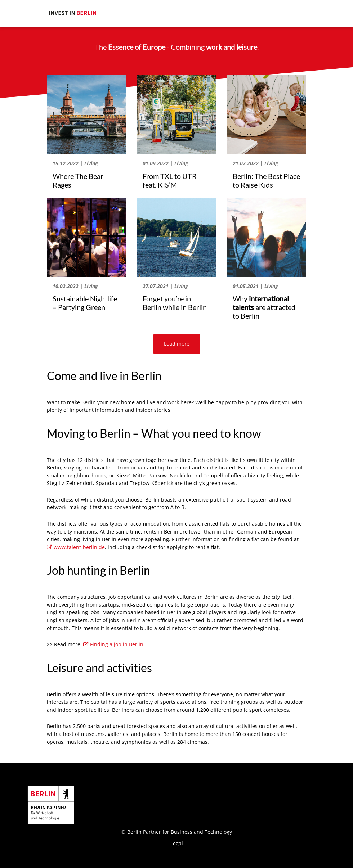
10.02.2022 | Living (75, 286)
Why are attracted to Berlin (264, 307)
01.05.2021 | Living (255, 286)
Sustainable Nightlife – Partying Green (85, 303)
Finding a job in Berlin (113, 644)
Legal (177, 843)
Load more (177, 344)
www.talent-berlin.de (76, 547)
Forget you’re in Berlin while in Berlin (175, 303)
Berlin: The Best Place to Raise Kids (266, 180)
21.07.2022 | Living (255, 163)
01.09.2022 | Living (165, 163)
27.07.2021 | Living (165, 286)
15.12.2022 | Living (75, 163)
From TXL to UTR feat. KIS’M (170, 180)
